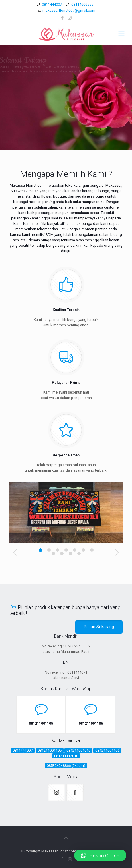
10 (79, 553)
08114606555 (82, 4)
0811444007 (52, 4)
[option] (66, 512)
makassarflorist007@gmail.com (69, 10)
